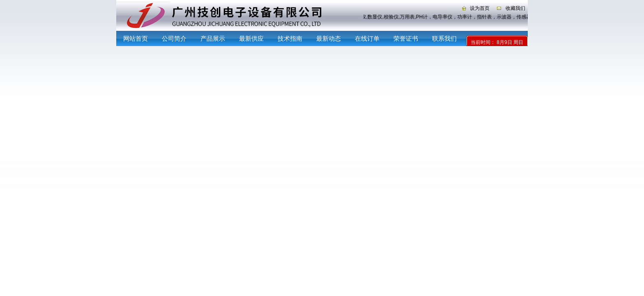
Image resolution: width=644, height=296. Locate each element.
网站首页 (136, 38)
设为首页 (480, 8)
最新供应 (251, 38)
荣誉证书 (406, 38)
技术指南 (290, 38)
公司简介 (174, 38)
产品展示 (213, 38)
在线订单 (367, 38)
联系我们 (444, 38)
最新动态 (329, 38)
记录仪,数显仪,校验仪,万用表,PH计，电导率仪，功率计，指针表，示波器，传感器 (441, 17)
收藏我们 (515, 8)
